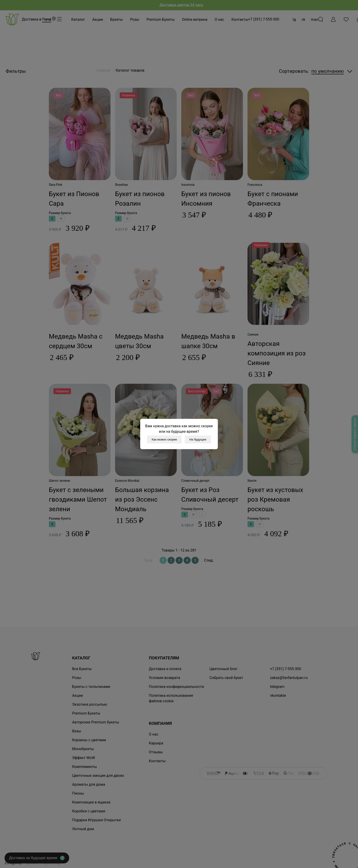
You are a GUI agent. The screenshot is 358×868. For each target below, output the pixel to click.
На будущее (198, 439)
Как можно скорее (164, 439)
